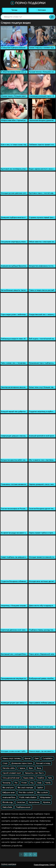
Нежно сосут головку (12, 758)
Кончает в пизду (43, 763)
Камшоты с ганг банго (34, 773)
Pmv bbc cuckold (26, 793)
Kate (50, 778)
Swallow (41, 778)
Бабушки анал (9, 793)
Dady (39, 783)
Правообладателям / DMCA (44, 865)
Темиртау (6, 783)
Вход (39, 768)
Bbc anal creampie (25, 788)
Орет (37, 758)
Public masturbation (28, 797)
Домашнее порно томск (22, 763)
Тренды (14, 10)
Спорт (5, 763)
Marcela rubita (8, 768)
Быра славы (28, 778)
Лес (16, 783)
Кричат (28, 758)
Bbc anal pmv (8, 788)
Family (48, 783)
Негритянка (34, 802)
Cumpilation (48, 758)
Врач (31, 768)
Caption (40, 788)
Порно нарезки (9, 864)
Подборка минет (23, 807)
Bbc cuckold (42, 793)
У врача (22, 768)
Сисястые (21, 802)
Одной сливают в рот (12, 773)
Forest (24, 783)
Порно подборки (28, 3)
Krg (32, 783)
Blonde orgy (8, 802)
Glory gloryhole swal (11, 778)
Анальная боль (9, 797)
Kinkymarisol (45, 797)
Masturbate (7, 807)
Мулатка (46, 802)
